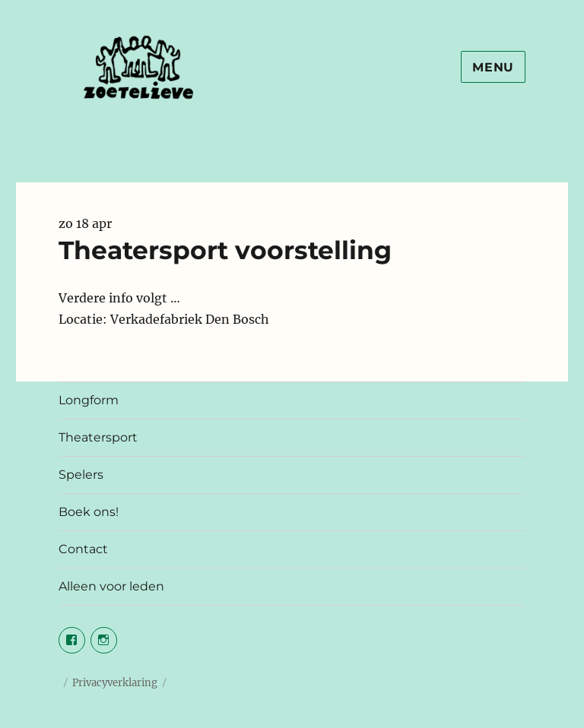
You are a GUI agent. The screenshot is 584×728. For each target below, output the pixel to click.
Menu (493, 67)
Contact (83, 549)
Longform (89, 400)
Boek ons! (89, 512)
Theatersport (98, 437)
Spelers (81, 475)
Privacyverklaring (115, 683)
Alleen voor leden (111, 586)
